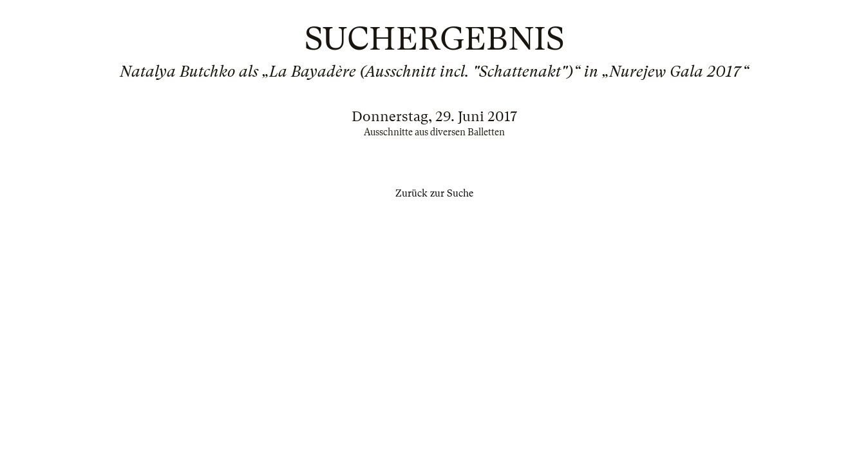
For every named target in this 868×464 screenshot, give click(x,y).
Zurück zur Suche (434, 193)
